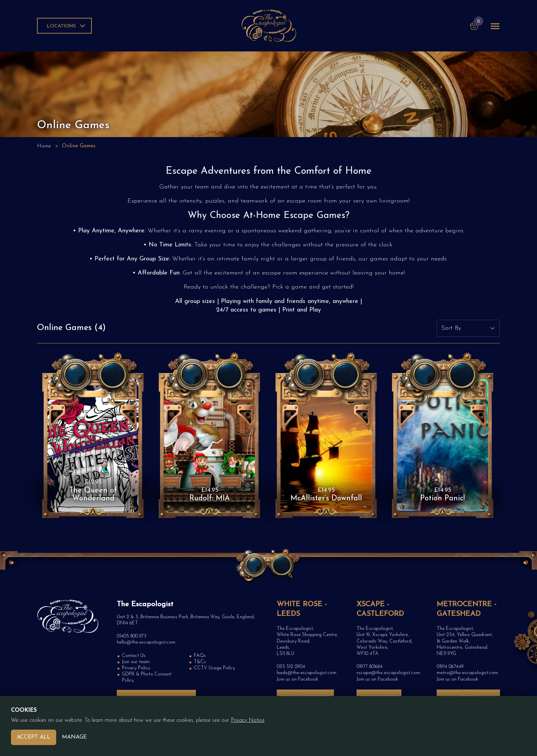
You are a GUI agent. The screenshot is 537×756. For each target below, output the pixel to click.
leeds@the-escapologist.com (307, 673)
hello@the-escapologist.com (146, 642)
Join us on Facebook (297, 679)
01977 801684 (370, 667)
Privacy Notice (248, 720)
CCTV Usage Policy (214, 668)
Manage (74, 737)
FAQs (200, 656)
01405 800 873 (132, 636)
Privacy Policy (136, 668)
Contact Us (134, 656)
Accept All (34, 737)
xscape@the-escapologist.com (388, 673)
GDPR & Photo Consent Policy (147, 677)
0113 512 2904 (291, 667)
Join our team (136, 662)
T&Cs (200, 662)
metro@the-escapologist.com (467, 673)
